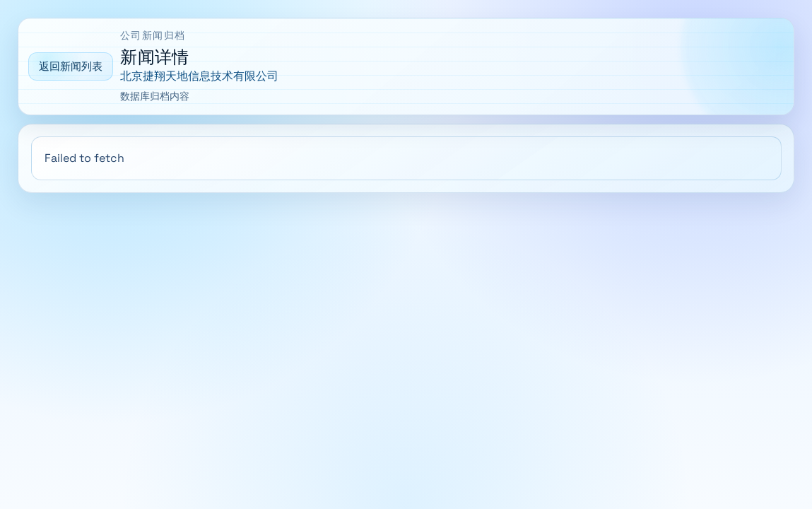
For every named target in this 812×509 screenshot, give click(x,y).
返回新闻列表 (71, 66)
